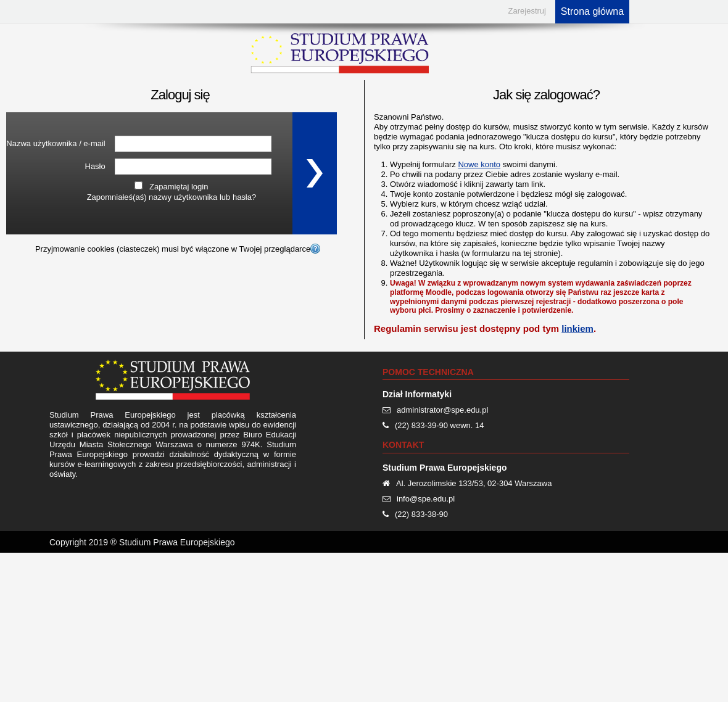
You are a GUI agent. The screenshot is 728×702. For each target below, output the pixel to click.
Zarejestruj (527, 11)
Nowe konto (479, 164)
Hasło (95, 166)
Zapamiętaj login (179, 187)
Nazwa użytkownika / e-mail (56, 143)
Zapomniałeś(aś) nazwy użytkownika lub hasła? (172, 197)
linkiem (577, 328)
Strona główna (592, 11)
